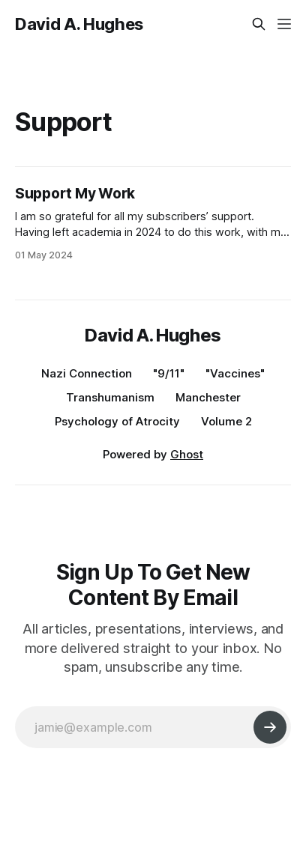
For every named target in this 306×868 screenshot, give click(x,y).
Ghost (187, 454)
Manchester (208, 397)
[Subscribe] (270, 727)
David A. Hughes (79, 24)
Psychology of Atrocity (117, 421)
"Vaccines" (235, 373)
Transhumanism (110, 397)
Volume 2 (226, 421)
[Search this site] (259, 24)
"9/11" (169, 373)
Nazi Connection (87, 373)
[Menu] (284, 24)
